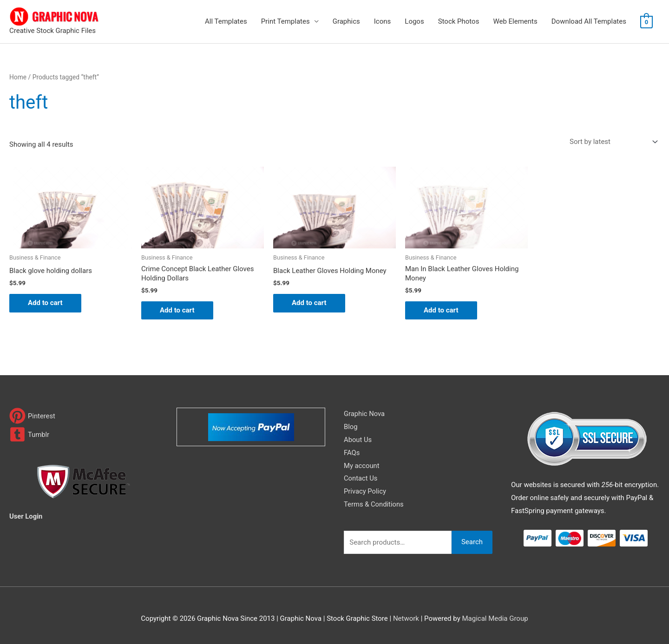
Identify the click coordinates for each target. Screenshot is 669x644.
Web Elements (515, 21)
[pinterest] (33, 416)
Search (472, 542)
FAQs (352, 453)
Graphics (346, 21)
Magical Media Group (495, 618)
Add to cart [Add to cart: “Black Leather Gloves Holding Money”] (309, 303)
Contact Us (361, 478)
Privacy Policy (365, 491)
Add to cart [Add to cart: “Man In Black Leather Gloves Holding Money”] (441, 310)
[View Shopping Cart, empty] (646, 22)
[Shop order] (612, 142)
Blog (351, 427)
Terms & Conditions (374, 504)
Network (406, 618)
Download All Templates (589, 21)
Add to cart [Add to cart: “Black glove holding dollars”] (45, 303)
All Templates (226, 21)
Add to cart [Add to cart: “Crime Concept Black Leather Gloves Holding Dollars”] (177, 310)
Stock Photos (459, 21)
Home (18, 77)
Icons (383, 21)
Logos (414, 21)
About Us (358, 440)
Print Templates (285, 21)
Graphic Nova (365, 414)
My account (362, 466)
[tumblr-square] (30, 434)
